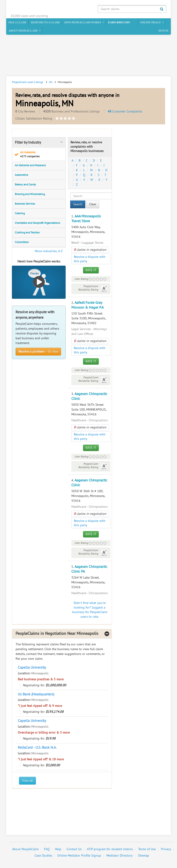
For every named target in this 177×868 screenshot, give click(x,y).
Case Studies (43, 856)
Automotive (21, 175)
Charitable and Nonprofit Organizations (38, 223)
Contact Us (74, 850)
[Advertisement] (88, 56)
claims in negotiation (90, 250)
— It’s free (38, 352)
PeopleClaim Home (32, 8)
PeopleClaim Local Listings (27, 83)
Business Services (25, 204)
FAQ (47, 850)
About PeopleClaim (25, 850)
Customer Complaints (125, 112)
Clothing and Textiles (27, 233)
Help (58, 850)
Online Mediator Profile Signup (79, 856)
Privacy (166, 850)
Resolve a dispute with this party (90, 259)
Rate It (91, 271)
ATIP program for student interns (110, 850)
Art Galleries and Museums (30, 166)
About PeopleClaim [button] (23, 31)
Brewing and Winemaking (30, 195)
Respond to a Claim (45, 23)
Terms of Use (147, 850)
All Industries (41, 155)
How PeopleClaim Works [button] (83, 23)
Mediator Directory (119, 856)
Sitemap (143, 856)
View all (27, 781)
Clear (93, 205)
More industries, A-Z (49, 252)
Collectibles (22, 243)
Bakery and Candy (25, 185)
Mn (51, 83)
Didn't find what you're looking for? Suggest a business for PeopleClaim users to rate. (90, 610)
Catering (20, 214)
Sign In (163, 31)
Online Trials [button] (150, 23)
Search (78, 205)
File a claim (17, 23)
